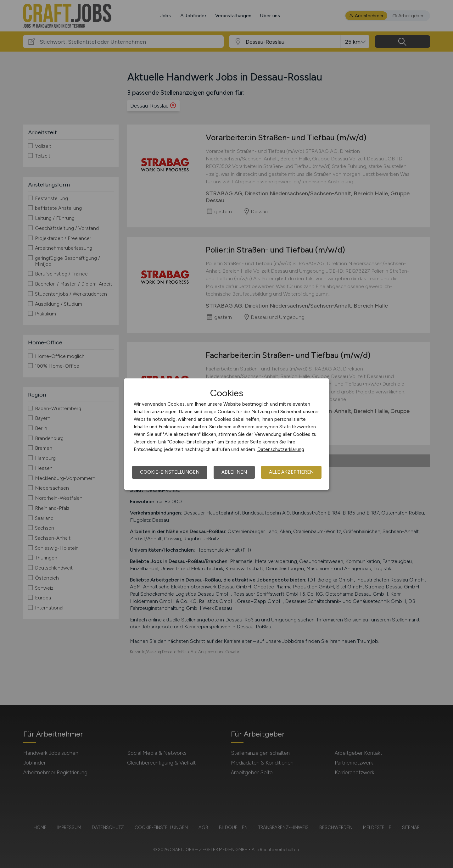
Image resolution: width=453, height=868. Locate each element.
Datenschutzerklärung (281, 449)
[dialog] (226, 434)
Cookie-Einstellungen (170, 472)
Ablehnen (234, 472)
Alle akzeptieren (291, 472)
